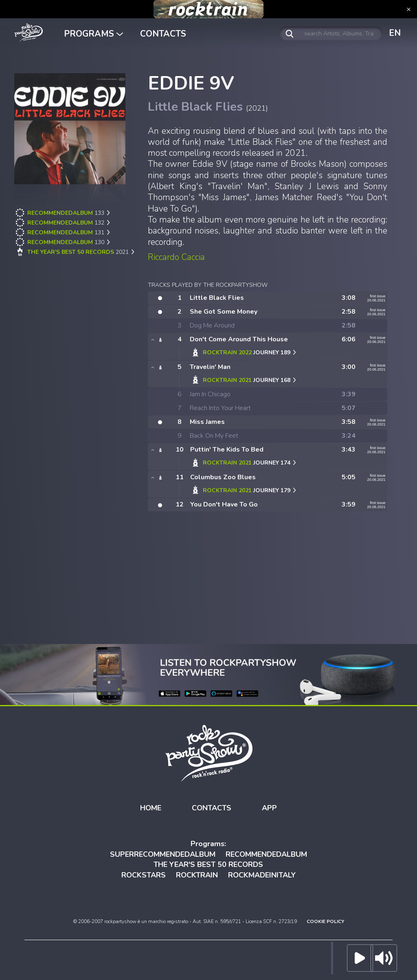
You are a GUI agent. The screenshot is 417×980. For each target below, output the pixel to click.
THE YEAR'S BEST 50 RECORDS (208, 864)
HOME (151, 808)
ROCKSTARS (144, 875)
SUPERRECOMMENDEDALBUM (163, 854)
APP (269, 808)
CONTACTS (163, 34)
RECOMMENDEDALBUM (266, 854)
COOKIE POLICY (325, 921)
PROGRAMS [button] (93, 34)
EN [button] (395, 33)
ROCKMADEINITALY (262, 875)
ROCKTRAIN (197, 875)
